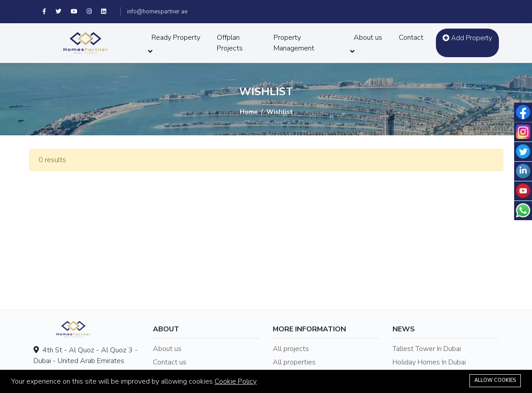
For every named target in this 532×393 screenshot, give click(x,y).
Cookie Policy (236, 381)
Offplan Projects (230, 43)
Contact (411, 38)
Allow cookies (495, 380)
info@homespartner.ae (157, 12)
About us (368, 38)
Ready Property (176, 38)
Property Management (294, 43)
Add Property (467, 38)
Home (249, 112)
